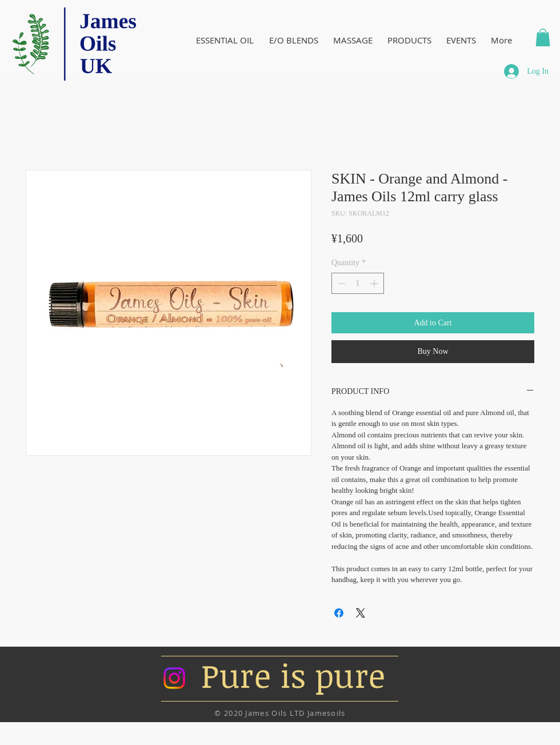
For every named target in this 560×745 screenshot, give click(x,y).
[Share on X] (361, 613)
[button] (543, 37)
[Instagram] (174, 678)
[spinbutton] (358, 283)
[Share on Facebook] (339, 613)
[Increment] (375, 283)
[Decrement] (340, 283)
